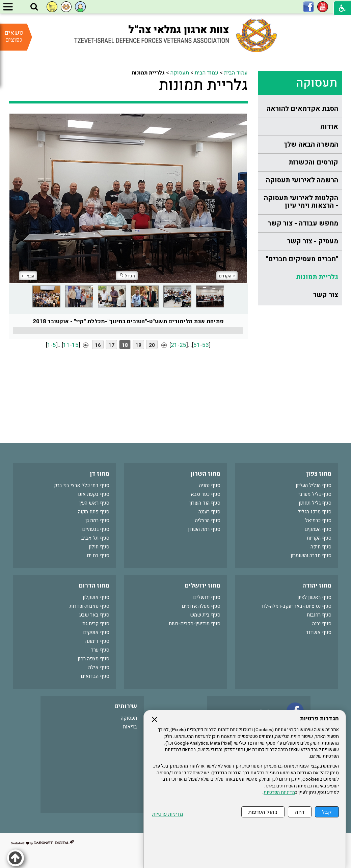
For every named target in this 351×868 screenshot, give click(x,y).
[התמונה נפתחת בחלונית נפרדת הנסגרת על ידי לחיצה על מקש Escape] (128, 198)
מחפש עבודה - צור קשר (303, 223)
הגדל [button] (127, 276)
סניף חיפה (321, 547)
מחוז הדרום (94, 586)
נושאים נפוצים (14, 36)
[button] (34, 7)
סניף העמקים (318, 529)
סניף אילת (99, 667)
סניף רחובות (319, 615)
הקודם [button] (227, 276)
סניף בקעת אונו (94, 494)
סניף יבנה (322, 624)
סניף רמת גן (97, 520)
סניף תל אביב (95, 538)
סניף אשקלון (96, 597)
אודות (329, 127)
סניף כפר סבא (206, 494)
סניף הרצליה (208, 520)
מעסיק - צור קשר (313, 241)
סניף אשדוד (319, 632)
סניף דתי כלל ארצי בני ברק (82, 485)
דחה (300, 812)
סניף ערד (100, 650)
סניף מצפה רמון (93, 659)
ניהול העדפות (263, 812)
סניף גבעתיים (96, 529)
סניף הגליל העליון (314, 485)
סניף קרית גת (96, 624)
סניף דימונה (97, 641)
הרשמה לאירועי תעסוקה (302, 180)
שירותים (126, 706)
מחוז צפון (319, 474)
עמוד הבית (236, 73)
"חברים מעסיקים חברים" (302, 259)
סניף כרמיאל (318, 520)
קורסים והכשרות (313, 162)
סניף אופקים (96, 632)
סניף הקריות (319, 538)
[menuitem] (300, 109)
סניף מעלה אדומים (201, 606)
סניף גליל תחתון (315, 503)
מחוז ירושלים (203, 586)
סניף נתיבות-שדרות (89, 606)
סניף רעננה (209, 512)
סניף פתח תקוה (94, 512)
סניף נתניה (210, 485)
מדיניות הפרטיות (279, 792)
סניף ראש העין (94, 503)
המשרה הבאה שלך (311, 144)
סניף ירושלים (207, 597)
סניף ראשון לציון (314, 597)
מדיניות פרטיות (168, 814)
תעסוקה (317, 83)
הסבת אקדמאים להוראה (302, 109)
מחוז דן (100, 474)
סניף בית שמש (205, 615)
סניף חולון (99, 547)
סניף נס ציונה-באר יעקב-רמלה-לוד (296, 606)
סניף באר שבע (94, 615)
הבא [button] (28, 276)
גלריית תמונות (317, 277)
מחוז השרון (205, 474)
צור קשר (326, 295)
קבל (327, 812)
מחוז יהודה (317, 586)
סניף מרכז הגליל (315, 512)
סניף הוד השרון (205, 503)
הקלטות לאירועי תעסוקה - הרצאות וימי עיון (301, 202)
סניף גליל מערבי (315, 494)
